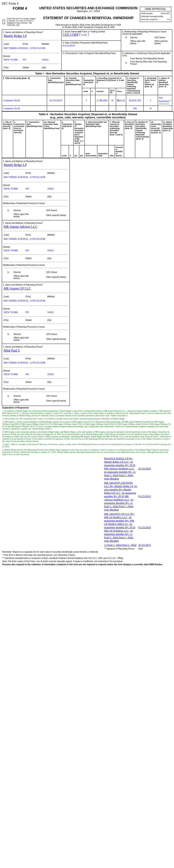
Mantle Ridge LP (15, 36)
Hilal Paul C (12, 350)
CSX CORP (70, 35)
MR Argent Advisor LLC (21, 227)
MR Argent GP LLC (17, 288)
